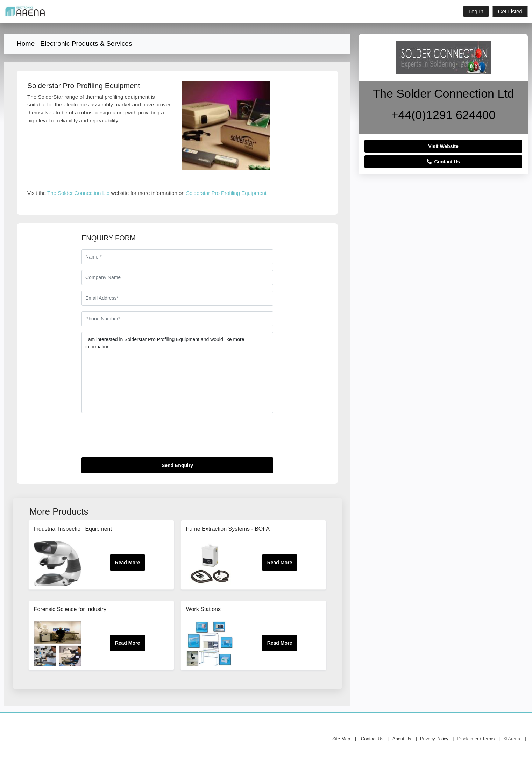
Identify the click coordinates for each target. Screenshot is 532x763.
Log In (476, 11)
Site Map (341, 739)
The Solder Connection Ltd (78, 193)
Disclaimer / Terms (476, 739)
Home (26, 44)
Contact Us (444, 162)
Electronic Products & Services (86, 44)
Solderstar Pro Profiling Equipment (226, 193)
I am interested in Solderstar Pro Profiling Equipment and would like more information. (177, 373)
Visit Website (443, 146)
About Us (402, 739)
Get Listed (510, 11)
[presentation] (135, 438)
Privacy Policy (434, 739)
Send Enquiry (177, 465)
